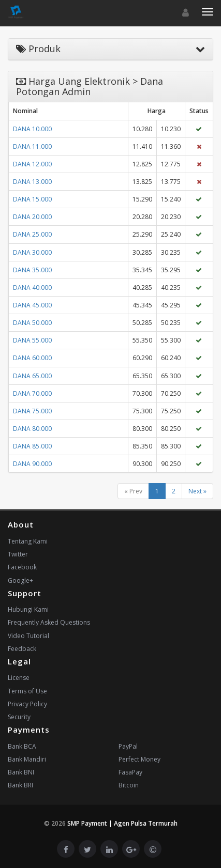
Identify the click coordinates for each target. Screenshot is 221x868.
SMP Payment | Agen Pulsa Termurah (122, 823)
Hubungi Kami (28, 609)
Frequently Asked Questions (49, 622)
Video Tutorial (28, 636)
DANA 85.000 (32, 446)
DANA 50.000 (32, 323)
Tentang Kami (28, 541)
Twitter (18, 554)
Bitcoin (129, 785)
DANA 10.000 (32, 129)
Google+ (20, 580)
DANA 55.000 (32, 340)
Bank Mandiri (27, 759)
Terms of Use (27, 691)
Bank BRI (20, 785)
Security (19, 717)
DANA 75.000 (32, 411)
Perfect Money (139, 759)
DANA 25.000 (32, 234)
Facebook (22, 567)
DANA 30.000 (32, 252)
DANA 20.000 (32, 217)
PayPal (128, 746)
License (19, 678)
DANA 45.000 (32, 305)
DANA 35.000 (32, 270)
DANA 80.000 (32, 429)
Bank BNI (21, 772)
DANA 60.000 (32, 358)
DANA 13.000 (32, 182)
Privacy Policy (27, 704)
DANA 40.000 (32, 288)
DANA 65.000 (32, 376)
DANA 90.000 (32, 464)
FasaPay (130, 772)
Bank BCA (22, 746)
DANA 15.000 (32, 199)
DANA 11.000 (32, 146)
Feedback (22, 649)
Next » (197, 491)
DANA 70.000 (32, 393)
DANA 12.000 (32, 164)
